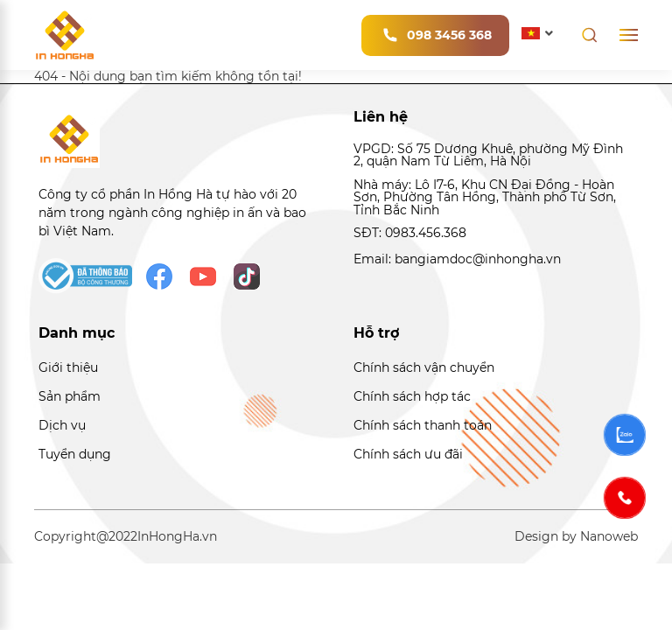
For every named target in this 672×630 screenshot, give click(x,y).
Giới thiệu (68, 367)
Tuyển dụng (75, 454)
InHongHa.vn (177, 536)
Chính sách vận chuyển (424, 367)
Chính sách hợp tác (412, 396)
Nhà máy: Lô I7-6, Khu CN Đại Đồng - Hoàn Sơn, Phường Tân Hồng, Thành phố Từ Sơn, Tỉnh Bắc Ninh (485, 197)
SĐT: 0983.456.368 (410, 233)
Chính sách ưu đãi (408, 454)
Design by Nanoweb (576, 536)
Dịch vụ (62, 425)
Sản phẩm (70, 396)
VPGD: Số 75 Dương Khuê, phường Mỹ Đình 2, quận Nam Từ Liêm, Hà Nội (488, 155)
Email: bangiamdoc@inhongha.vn (457, 259)
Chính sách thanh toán (423, 425)
